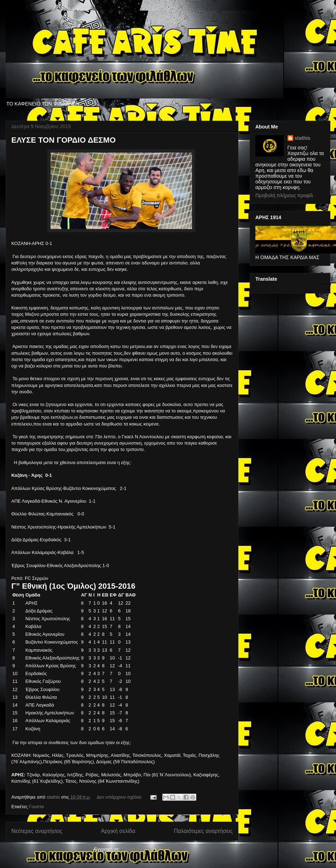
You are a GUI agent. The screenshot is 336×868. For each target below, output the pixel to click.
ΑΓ (84, 595)
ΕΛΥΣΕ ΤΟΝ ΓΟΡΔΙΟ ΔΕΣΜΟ (63, 140)
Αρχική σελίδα (118, 831)
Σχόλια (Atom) (136, 849)
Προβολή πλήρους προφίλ (284, 195)
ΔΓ (121, 595)
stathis (303, 138)
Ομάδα (33, 595)
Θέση (18, 595)
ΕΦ (113, 595)
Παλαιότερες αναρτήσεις (203, 831)
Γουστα (36, 807)
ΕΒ (105, 595)
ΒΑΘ (131, 595)
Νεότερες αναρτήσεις (37, 831)
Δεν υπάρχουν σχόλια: (120, 797)
